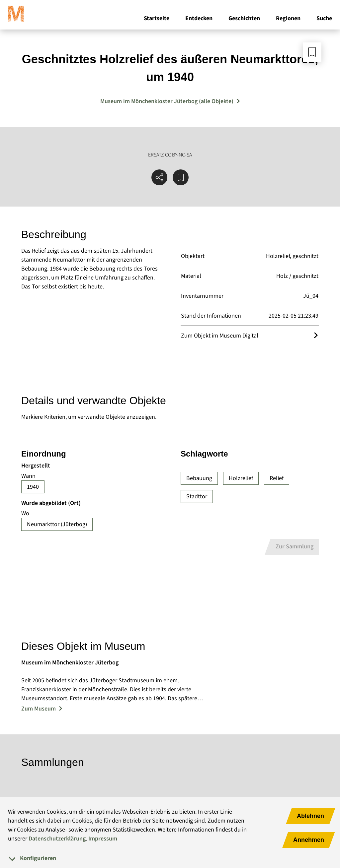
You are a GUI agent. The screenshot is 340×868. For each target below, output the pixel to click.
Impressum (103, 839)
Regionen (288, 19)
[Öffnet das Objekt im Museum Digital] (316, 336)
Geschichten (244, 19)
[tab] (170, 858)
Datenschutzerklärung (57, 839)
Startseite (157, 19)
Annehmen (309, 840)
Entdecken (199, 19)
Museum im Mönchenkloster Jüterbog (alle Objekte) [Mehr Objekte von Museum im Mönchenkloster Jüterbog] (167, 101)
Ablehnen (310, 816)
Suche (324, 19)
